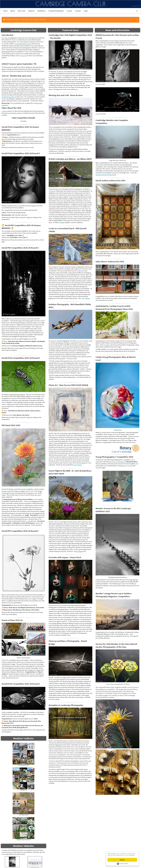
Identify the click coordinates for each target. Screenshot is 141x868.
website (62, 222)
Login (86, 11)
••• (136, 11)
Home (5, 11)
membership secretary (8, 97)
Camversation (77, 465)
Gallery (108, 345)
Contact (78, 11)
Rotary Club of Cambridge (116, 462)
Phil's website (86, 298)
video (4, 111)
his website (80, 551)
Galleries (31, 11)
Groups (69, 11)
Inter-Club (21, 11)
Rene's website (65, 151)
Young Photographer (56, 11)
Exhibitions (41, 11)
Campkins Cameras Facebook (104, 175)
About (13, 11)
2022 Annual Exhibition (11, 113)
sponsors (24, 56)
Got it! (122, 860)
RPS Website (99, 588)
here (11, 852)
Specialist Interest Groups (24, 44)
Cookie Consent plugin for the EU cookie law (122, 864)
